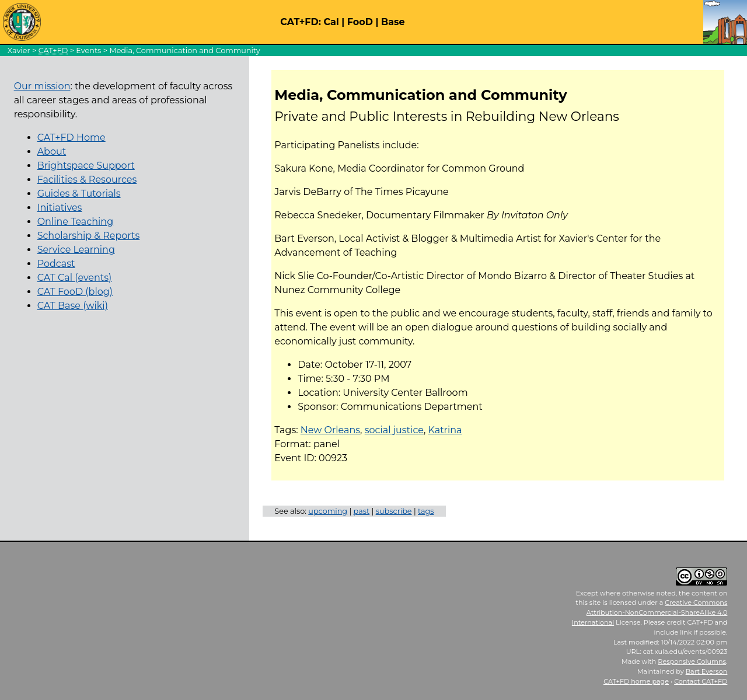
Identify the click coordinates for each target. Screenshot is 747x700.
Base (393, 22)
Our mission (42, 86)
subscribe (394, 511)
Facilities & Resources (87, 180)
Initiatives (60, 208)
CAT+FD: (301, 22)
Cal (331, 22)
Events (88, 51)
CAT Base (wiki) (73, 306)
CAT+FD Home (71, 137)
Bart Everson (707, 671)
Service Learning (76, 250)
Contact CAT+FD (701, 681)
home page (636, 681)
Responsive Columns (692, 661)
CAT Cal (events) (75, 278)
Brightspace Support (86, 166)
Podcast (56, 264)
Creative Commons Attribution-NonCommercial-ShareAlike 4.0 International (650, 612)
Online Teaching (75, 222)
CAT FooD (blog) (75, 292)
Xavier (19, 51)
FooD (360, 22)
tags (426, 511)
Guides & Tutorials (79, 194)
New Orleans (330, 430)
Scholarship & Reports (89, 236)
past (362, 511)
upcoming (328, 511)
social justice (394, 430)
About (52, 152)
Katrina (445, 430)
